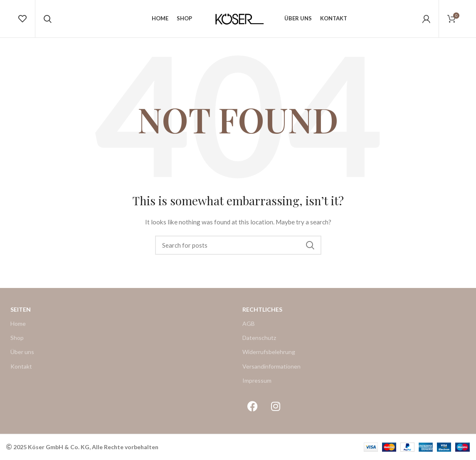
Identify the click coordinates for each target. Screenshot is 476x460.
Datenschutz (259, 338)
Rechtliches (262, 309)
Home (18, 323)
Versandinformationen (271, 366)
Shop (17, 338)
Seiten (21, 309)
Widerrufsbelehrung (269, 352)
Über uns (22, 352)
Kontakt (21, 366)
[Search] (238, 245)
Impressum (257, 380)
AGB (249, 323)
